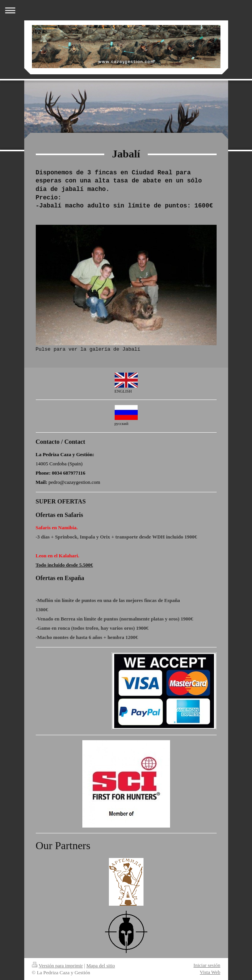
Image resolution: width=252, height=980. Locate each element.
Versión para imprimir (58, 966)
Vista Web (210, 972)
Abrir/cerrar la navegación (126, 10)
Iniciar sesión (207, 965)
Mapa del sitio (100, 966)
